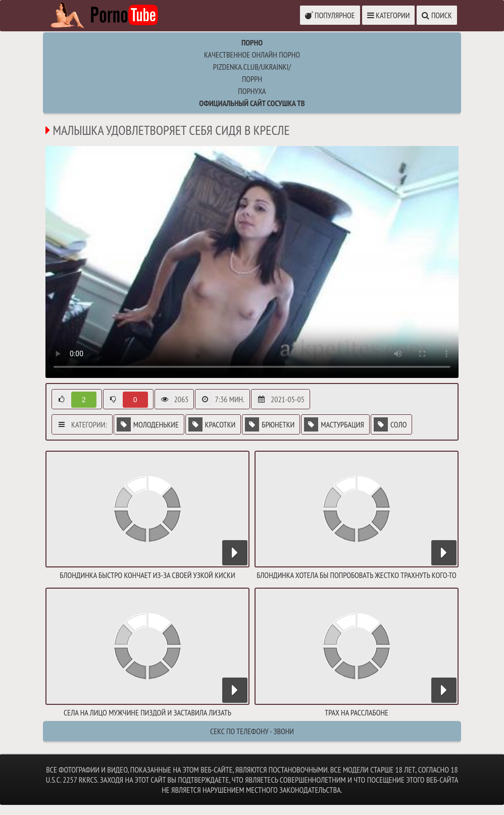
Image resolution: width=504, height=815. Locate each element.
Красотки (212, 424)
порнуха (252, 91)
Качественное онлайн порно (252, 55)
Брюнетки (270, 424)
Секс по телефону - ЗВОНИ (252, 731)
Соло (390, 424)
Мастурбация (334, 424)
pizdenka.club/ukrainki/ (252, 67)
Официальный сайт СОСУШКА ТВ (252, 103)
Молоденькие (148, 424)
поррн (252, 79)
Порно (252, 42)
